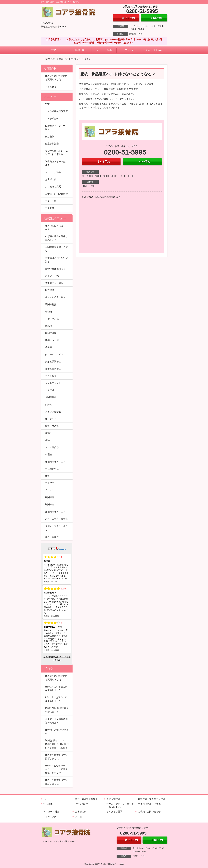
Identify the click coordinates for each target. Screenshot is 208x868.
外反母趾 (50, 390)
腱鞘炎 (49, 312)
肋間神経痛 (51, 333)
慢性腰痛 (50, 290)
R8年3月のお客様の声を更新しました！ (56, 78)
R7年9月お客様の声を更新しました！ (56, 757)
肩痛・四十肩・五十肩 (56, 519)
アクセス (129, 50)
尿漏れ (49, 433)
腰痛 (47, 476)
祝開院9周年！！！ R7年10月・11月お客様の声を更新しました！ (57, 744)
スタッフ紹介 (52, 201)
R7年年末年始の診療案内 (57, 732)
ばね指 (49, 326)
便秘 (47, 440)
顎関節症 (50, 497)
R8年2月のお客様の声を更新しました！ (56, 689)
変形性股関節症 (53, 362)
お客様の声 (79, 50)
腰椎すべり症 (52, 340)
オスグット (51, 419)
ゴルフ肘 (50, 483)
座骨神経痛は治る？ (55, 269)
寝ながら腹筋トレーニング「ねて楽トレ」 (56, 153)
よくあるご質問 (53, 187)
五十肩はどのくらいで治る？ (56, 260)
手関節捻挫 (51, 304)
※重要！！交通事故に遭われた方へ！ (56, 721)
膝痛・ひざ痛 (52, 426)
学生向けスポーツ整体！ (55, 163)
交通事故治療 (52, 144)
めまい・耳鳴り (53, 276)
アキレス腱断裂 (53, 412)
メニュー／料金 (104, 50)
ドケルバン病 (52, 319)
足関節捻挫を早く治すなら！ (56, 249)
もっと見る (51, 87)
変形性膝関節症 (53, 369)
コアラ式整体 (52, 119)
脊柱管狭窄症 (52, 469)
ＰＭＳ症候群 (52, 447)
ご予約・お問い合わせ (154, 50)
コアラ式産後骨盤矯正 (56, 111)
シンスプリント (53, 383)
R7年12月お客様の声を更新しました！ (57, 710)
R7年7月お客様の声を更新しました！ (56, 782)
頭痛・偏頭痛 (52, 537)
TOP (54, 50)
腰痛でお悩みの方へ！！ (54, 227)
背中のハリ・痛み (54, 283)
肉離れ (49, 404)
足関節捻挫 (51, 397)
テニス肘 (50, 490)
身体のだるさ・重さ (55, 297)
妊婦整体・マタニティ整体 (56, 127)
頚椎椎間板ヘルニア (55, 512)
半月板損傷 (51, 376)
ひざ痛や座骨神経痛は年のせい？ (56, 238)
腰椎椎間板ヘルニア (55, 462)
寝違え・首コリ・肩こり (56, 528)
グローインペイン (54, 354)
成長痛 (49, 347)
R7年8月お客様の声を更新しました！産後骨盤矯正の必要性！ (56, 769)
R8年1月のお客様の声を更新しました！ (56, 699)
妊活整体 (50, 137)
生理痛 (49, 454)
